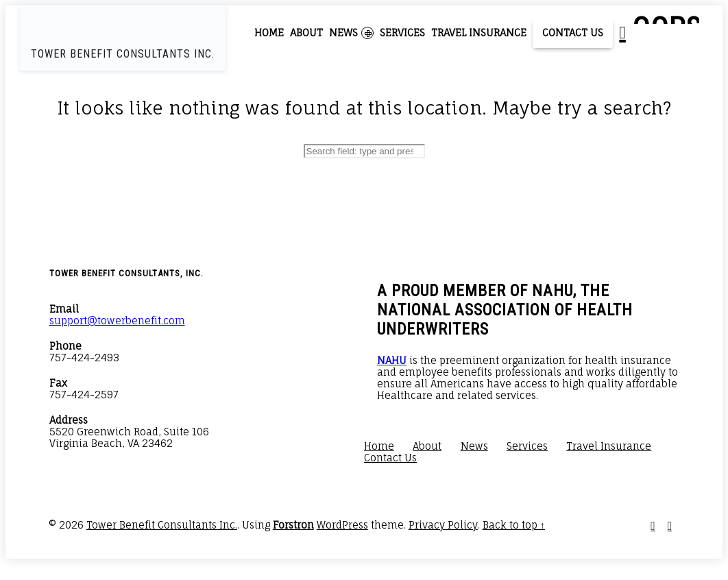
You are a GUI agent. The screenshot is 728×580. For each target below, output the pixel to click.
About (306, 33)
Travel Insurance (479, 33)
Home (269, 33)
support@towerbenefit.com (117, 321)
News (351, 33)
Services (402, 33)
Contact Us (573, 33)
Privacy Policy (443, 525)
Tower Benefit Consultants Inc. (162, 525)
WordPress (342, 525)
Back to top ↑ (514, 525)
